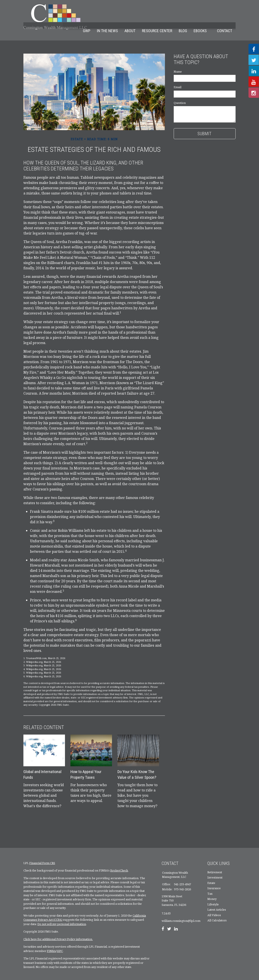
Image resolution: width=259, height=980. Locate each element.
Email (178, 81)
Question (180, 96)
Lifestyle (213, 898)
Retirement (215, 866)
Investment (215, 871)
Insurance (214, 882)
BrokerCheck (119, 864)
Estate (211, 876)
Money (212, 892)
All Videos (214, 908)
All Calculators (217, 914)
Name (178, 65)
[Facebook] (163, 923)
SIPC (60, 944)
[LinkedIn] (176, 923)
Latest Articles (217, 903)
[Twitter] (169, 923)
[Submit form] (205, 127)
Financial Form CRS (42, 856)
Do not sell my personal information (62, 917)
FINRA (51, 944)
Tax (210, 887)
